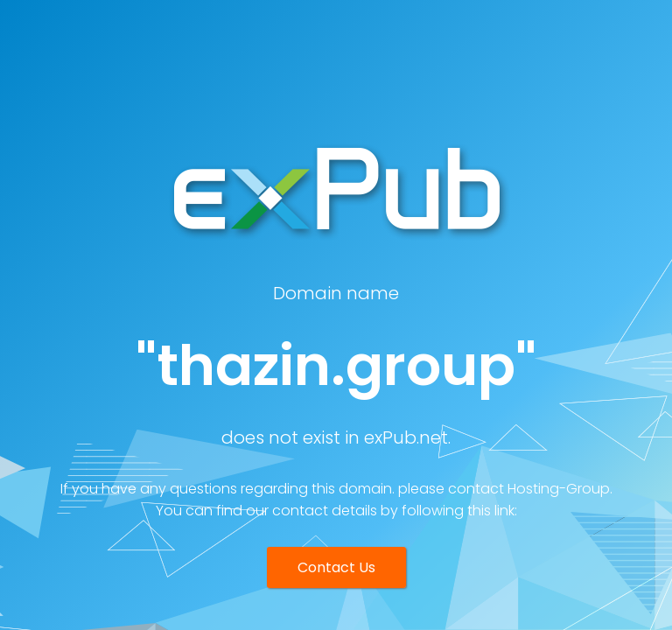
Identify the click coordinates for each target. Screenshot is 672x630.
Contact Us (336, 567)
